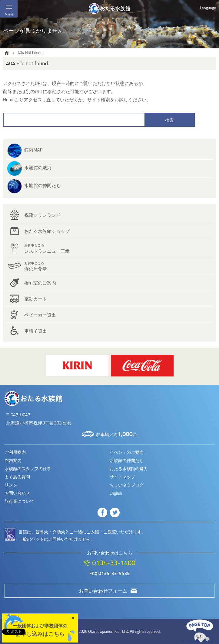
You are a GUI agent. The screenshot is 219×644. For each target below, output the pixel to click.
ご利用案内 (15, 452)
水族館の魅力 (38, 168)
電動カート (36, 299)
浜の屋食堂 (36, 267)
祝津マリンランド (42, 215)
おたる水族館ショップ (47, 231)
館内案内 (13, 460)
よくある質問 (17, 477)
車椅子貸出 (36, 331)
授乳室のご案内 (40, 283)
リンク (11, 485)
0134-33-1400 (114, 563)
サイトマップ (122, 477)
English (116, 493)
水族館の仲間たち (42, 185)
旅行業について (19, 501)
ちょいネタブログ (127, 485)
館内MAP (33, 150)
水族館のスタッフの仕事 (28, 469)
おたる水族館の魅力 (129, 469)
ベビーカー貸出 (40, 315)
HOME (7, 53)
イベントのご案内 (127, 452)
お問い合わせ (17, 493)
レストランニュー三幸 (47, 249)
